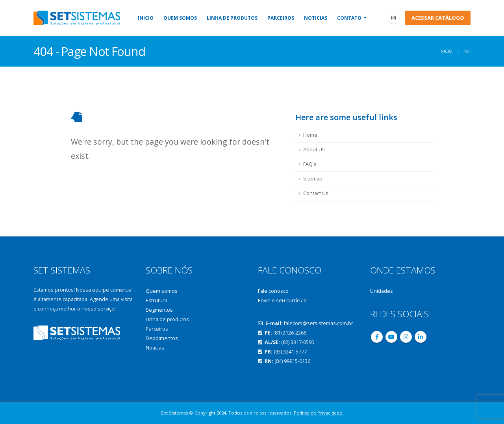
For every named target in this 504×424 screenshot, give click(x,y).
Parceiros (281, 18)
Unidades (382, 291)
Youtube (391, 337)
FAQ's (310, 164)
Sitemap (313, 179)
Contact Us (316, 193)
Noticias (316, 18)
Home (310, 135)
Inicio (146, 18)
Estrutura (157, 300)
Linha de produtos (232, 18)
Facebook (377, 337)
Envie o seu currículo (282, 300)
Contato (349, 18)
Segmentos (159, 310)
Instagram (406, 337)
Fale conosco (273, 291)
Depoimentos (162, 338)
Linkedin (421, 337)
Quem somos (180, 18)
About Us (314, 150)
